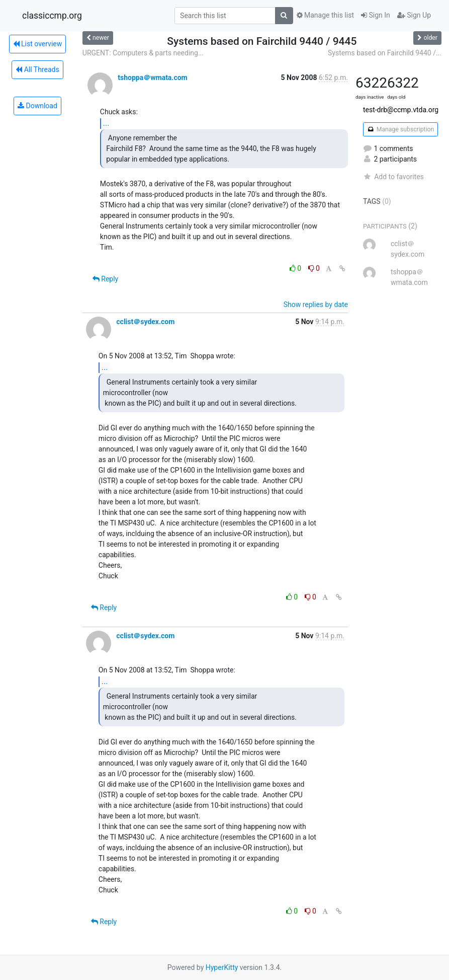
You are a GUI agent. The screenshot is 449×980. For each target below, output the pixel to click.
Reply (105, 279)
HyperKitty (222, 967)
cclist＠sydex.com (145, 322)
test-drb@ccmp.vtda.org (401, 110)
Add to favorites (393, 177)
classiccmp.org (52, 16)
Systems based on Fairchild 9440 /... (385, 53)
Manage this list (325, 15)
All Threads (37, 69)
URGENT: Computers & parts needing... (143, 53)
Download (37, 106)
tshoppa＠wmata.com (152, 78)
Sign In (376, 15)
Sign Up (414, 15)
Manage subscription (400, 129)
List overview (38, 44)
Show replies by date (316, 305)
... (106, 123)
